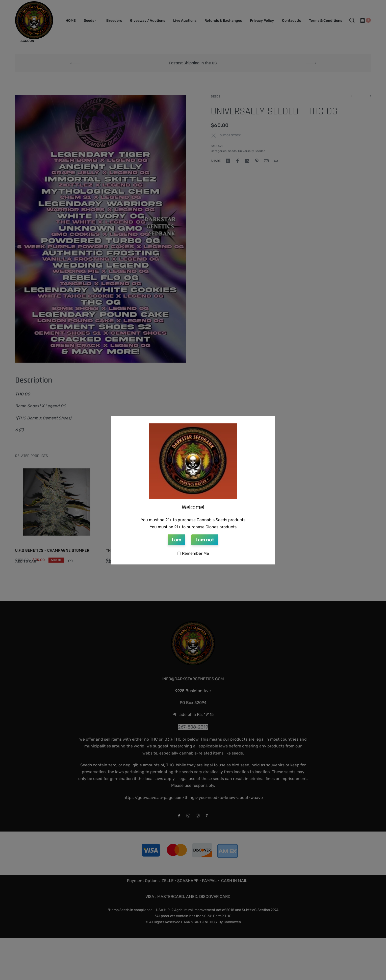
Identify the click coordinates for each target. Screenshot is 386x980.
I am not (205, 540)
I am (176, 540)
